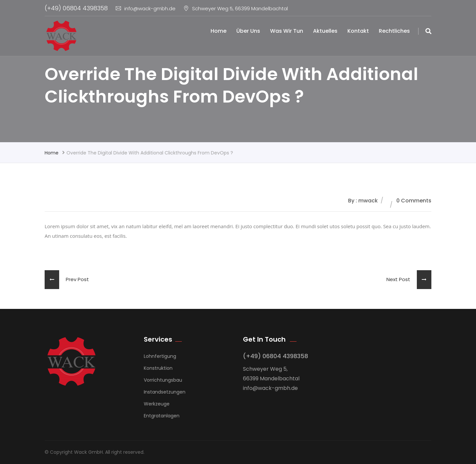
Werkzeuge (157, 404)
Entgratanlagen (162, 416)
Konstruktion (158, 368)
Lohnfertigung (160, 356)
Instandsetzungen (165, 392)
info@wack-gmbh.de (146, 8)
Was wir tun (287, 31)
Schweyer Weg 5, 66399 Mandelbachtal (236, 8)
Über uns (248, 31)
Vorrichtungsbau (163, 380)
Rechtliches (394, 31)
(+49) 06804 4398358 (76, 8)
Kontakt (358, 31)
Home (218, 31)
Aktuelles (325, 31)
